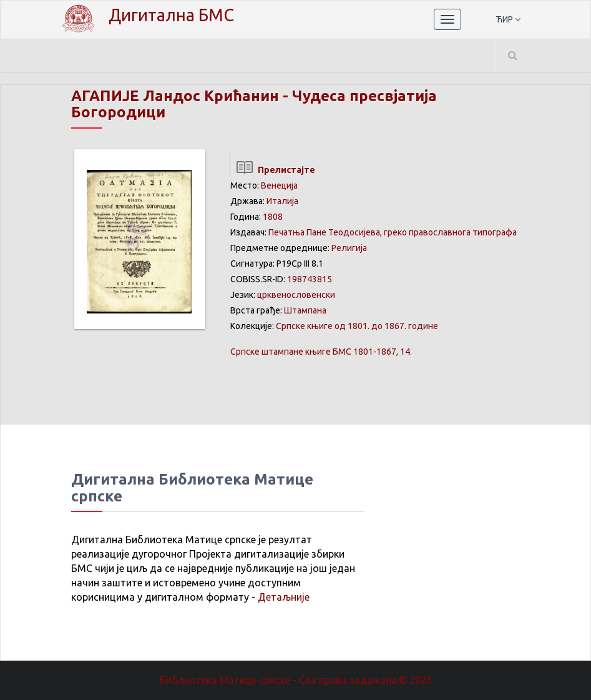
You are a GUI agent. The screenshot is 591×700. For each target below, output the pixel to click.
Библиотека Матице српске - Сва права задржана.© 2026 (296, 680)
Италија (282, 201)
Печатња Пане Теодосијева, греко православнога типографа (393, 232)
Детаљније (284, 597)
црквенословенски (296, 295)
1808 (273, 217)
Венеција (279, 185)
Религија (349, 248)
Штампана (305, 310)
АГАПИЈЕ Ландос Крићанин (175, 96)
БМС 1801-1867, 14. (321, 352)
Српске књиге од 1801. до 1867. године (357, 326)
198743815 (310, 279)
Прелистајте (272, 170)
